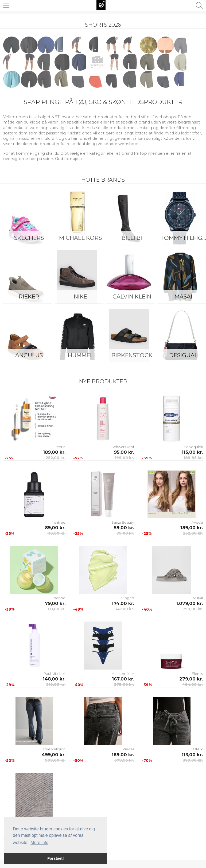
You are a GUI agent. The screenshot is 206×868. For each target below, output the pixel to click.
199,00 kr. (124, 458)
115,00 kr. (192, 452)
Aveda (197, 522)
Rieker (29, 296)
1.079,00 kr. (189, 603)
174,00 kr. (123, 603)
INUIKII (197, 598)
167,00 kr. (123, 679)
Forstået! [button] (56, 858)
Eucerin (59, 447)
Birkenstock (132, 355)
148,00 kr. (54, 679)
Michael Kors (80, 238)
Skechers (29, 238)
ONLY (198, 749)
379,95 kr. (124, 760)
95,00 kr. (124, 452)
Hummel (81, 355)
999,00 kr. (55, 760)
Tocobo (59, 598)
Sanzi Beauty (123, 522)
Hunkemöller (123, 674)
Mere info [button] (39, 843)
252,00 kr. (56, 458)
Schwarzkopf (123, 447)
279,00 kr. (124, 684)
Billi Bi (132, 238)
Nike (80, 296)
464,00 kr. (193, 684)
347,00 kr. (124, 609)
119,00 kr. (56, 533)
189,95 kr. (193, 458)
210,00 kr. (56, 684)
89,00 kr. (55, 528)
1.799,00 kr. (191, 609)
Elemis (197, 674)
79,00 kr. (125, 533)
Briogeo (127, 598)
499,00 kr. (54, 755)
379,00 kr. (193, 760)
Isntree (60, 522)
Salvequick (193, 447)
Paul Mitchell (55, 674)
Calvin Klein (132, 296)
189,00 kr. (54, 452)
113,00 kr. (192, 755)
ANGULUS (29, 355)
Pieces (128, 749)
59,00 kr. (124, 528)
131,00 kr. (56, 609)
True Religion (54, 749)
